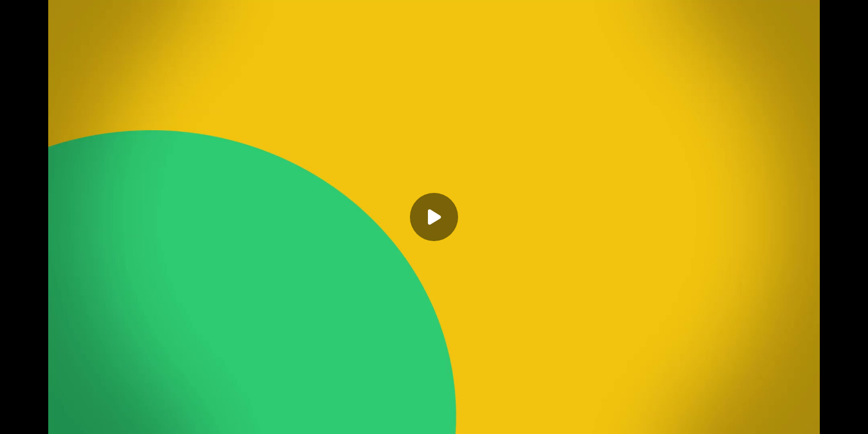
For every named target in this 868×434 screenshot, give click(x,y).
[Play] (434, 217)
